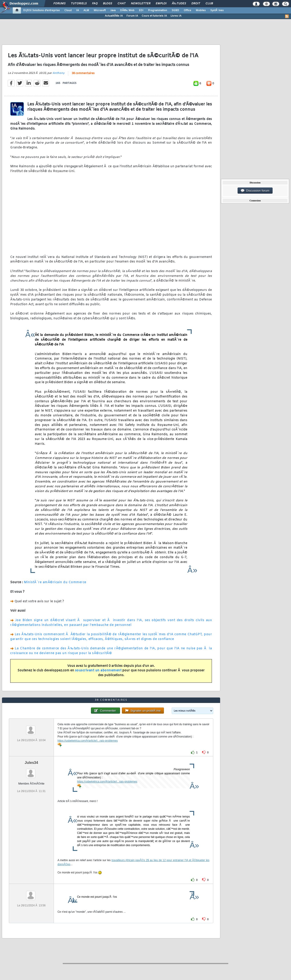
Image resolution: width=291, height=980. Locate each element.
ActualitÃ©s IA (114, 16)
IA (78, 10)
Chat (122, 4)
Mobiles (201, 10)
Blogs (108, 4)
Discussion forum (255, 191)
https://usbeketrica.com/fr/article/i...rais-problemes (88, 741)
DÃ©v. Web (127, 10)
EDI (141, 10)
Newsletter (141, 4)
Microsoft (100, 10)
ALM (86, 10)
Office (187, 10)
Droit (196, 4)
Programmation (158, 10)
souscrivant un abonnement (98, 671)
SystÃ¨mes (217, 10)
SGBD (175, 10)
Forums (59, 4)
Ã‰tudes (179, 4)
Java (113, 10)
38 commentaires (83, 73)
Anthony (59, 73)
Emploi (161, 4)
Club (209, 4)
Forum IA (132, 16)
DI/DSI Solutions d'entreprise (41, 10)
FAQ (95, 4)
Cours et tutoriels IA (154, 16)
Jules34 (31, 763)
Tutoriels (79, 4)
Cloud (68, 10)
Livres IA (176, 16)
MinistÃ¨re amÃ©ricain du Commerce (55, 582)
